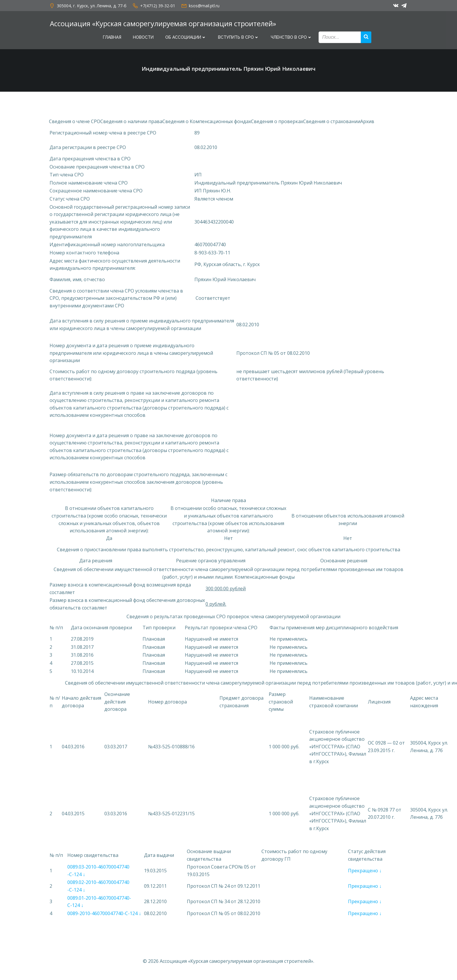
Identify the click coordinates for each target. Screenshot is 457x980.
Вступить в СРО (239, 37)
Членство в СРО (291, 37)
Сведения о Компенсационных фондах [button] (207, 123)
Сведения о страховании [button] (332, 123)
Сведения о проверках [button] (277, 123)
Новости (143, 37)
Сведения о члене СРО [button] (75, 123)
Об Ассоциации (186, 37)
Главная (112, 37)
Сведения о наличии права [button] (131, 123)
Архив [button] (367, 123)
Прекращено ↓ (365, 872)
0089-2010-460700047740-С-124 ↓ (104, 915)
